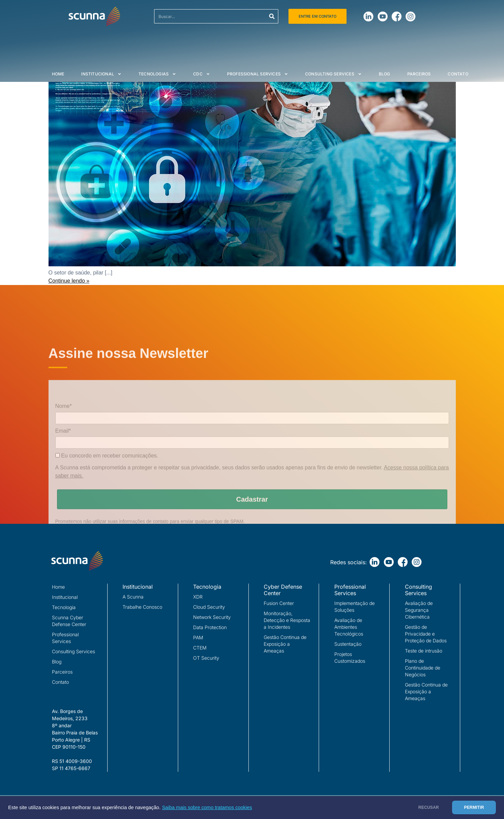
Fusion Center (279, 603)
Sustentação (348, 644)
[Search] (272, 16)
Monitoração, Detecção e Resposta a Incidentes (287, 620)
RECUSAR (429, 807)
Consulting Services (333, 74)
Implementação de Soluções (354, 607)
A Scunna (133, 597)
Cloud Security (209, 607)
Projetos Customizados (350, 657)
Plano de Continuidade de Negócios (423, 668)
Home (58, 74)
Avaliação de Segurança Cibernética (419, 610)
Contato (458, 74)
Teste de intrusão (424, 651)
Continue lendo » (69, 281)
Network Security (212, 617)
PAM (198, 637)
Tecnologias (157, 74)
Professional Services (258, 74)
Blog (385, 74)
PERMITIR (474, 807)
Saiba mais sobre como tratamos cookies (207, 807)
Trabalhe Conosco (142, 607)
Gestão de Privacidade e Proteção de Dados (426, 634)
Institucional (101, 74)
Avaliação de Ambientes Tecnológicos (349, 627)
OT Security (206, 658)
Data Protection (210, 627)
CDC (202, 74)
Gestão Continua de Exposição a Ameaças (285, 644)
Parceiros (419, 74)
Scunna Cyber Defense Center (69, 621)
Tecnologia (64, 607)
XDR (198, 597)
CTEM (200, 648)
